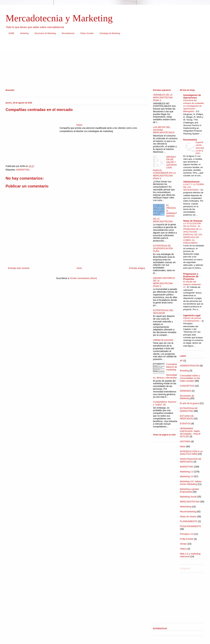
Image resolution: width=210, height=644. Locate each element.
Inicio (79, 268)
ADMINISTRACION (190, 366)
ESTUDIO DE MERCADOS (187, 417)
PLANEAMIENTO (189, 521)
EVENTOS (185, 424)
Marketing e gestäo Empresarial (190, 490)
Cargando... (186, 568)
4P (181, 361)
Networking (186, 507)
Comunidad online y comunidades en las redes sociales (190, 378)
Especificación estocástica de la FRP (200, 148)
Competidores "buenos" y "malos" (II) (165, 403)
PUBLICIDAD (187, 539)
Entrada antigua (137, 268)
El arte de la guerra (190, 403)
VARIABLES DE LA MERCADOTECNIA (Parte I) (163, 97)
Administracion (192, 182)
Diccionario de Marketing (45, 33)
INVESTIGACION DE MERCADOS (191, 460)
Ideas (183, 446)
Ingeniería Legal (192, 315)
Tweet (79, 125)
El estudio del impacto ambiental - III (193, 284)
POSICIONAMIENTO (191, 526)
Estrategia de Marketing (110, 33)
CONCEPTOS (187, 386)
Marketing (24, 33)
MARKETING (23, 170)
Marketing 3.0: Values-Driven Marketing (191, 483)
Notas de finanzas (193, 221)
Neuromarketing (188, 512)
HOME (11, 33)
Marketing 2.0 (187, 472)
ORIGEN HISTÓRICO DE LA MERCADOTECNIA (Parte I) (164, 282)
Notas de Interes (188, 517)
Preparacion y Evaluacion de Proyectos (191, 276)
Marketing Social (188, 497)
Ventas (183, 544)
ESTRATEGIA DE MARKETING (189, 410)
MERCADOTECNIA (190, 502)
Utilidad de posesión (163, 340)
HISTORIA (185, 441)
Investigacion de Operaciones (192, 96)
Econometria (190, 140)
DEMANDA (186, 391)
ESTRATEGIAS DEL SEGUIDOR (163, 312)
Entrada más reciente (19, 268)
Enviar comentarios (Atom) (84, 278)
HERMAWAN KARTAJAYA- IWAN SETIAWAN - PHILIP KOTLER (190, 432)
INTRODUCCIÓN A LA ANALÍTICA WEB (191, 453)
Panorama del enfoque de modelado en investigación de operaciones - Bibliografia (194, 106)
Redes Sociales (87, 33)
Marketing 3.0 (187, 476)
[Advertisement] (102, 63)
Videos (183, 549)
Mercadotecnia (68, 33)
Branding (184, 371)
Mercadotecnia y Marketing (59, 18)
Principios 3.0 (187, 534)
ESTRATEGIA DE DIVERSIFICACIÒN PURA (163, 248)
